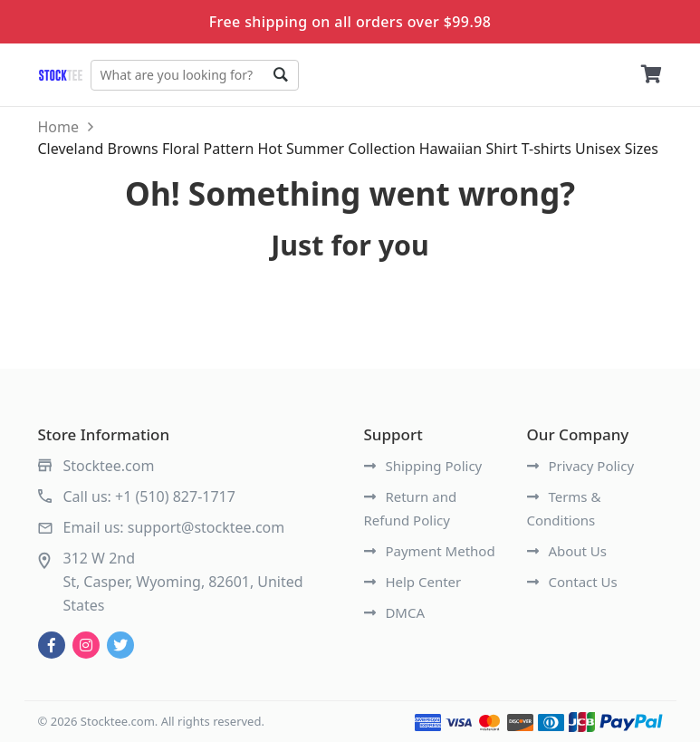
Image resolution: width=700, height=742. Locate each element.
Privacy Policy (581, 466)
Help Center (413, 582)
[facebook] (52, 645)
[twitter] (120, 645)
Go (281, 75)
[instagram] (86, 645)
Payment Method (430, 551)
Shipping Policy (423, 466)
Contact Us (572, 582)
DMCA (395, 612)
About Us (567, 551)
